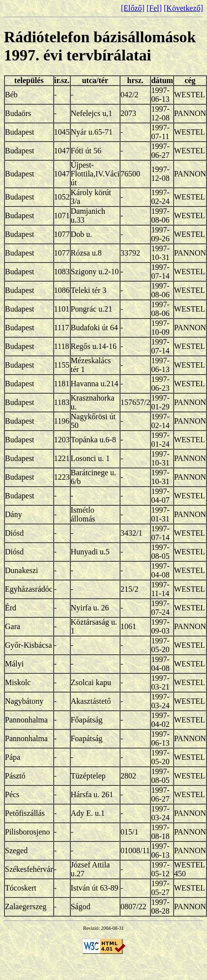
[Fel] (154, 8)
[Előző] (133, 8)
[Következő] (183, 8)
